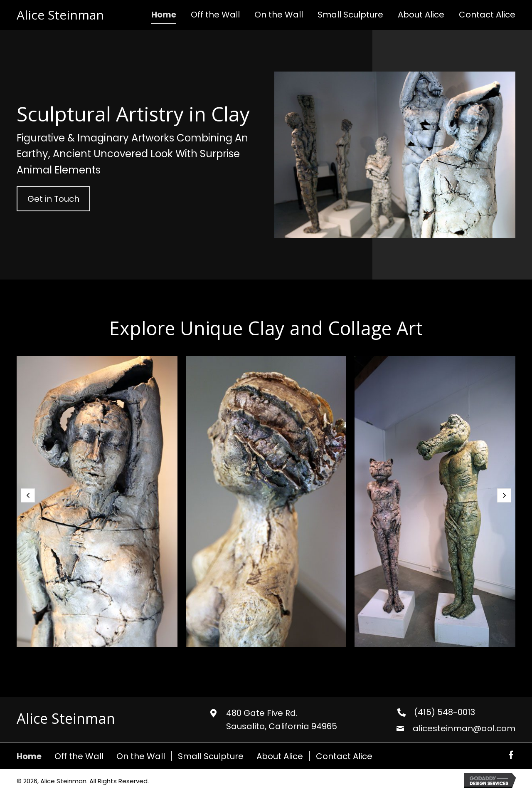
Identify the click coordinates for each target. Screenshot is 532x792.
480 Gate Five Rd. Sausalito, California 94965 (282, 720)
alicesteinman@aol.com (464, 728)
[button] (53, 199)
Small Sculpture (211, 756)
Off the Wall (79, 756)
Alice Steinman (60, 15)
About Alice (280, 756)
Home (29, 756)
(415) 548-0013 (445, 712)
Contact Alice (344, 756)
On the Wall (141, 756)
